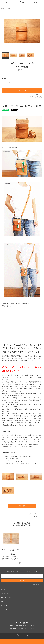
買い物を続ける (39, 517)
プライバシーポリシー (30, 629)
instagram (12, 626)
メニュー (7, 2)
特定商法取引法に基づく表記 (16, 629)
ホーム (3, 8)
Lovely (9, 8)
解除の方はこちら (38, 585)
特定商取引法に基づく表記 (36, 97)
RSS (28, 626)
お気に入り (22, 70)
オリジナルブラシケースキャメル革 (11, 550)
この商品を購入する (22, 506)
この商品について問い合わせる (35, 514)
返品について (39, 95)
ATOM (33, 626)
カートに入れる (22, 90)
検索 (22, 2)
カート (37, 2)
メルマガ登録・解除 (21, 626)
